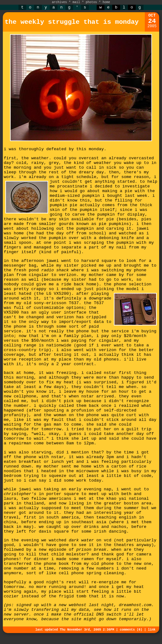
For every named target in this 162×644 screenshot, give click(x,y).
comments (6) (131, 630)
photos (91, 2)
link (152, 630)
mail (76, 2)
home (106, 2)
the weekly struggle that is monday (72, 22)
